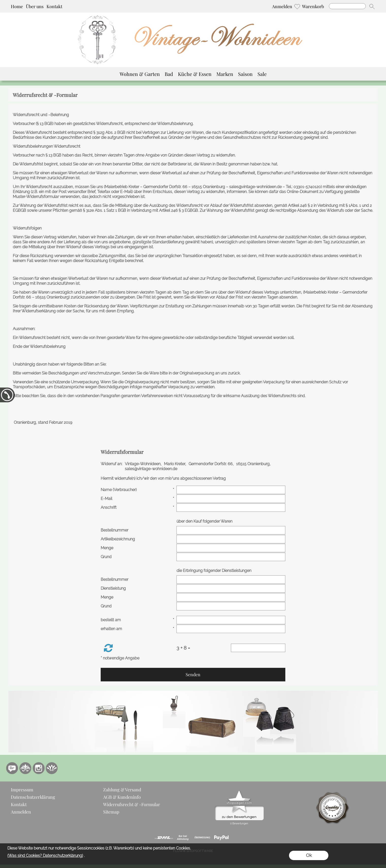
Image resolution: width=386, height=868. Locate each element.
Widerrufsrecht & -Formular (132, 804)
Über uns (35, 6)
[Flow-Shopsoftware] (52, 768)
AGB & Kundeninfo (122, 797)
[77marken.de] (12, 768)
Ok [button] (309, 855)
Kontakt (54, 6)
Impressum (22, 790)
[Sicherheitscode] (258, 648)
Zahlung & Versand (122, 790)
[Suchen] (347, 6)
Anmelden (282, 6)
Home (17, 6)
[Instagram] (39, 768)
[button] (372, 6)
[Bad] (169, 74)
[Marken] (225, 74)
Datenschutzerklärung (33, 797)
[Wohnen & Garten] (140, 74)
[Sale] (262, 74)
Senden (193, 674)
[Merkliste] (297, 6)
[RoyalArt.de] (25, 768)
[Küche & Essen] (195, 74)
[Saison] (245, 74)
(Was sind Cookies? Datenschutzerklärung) (45, 856)
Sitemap (111, 812)
